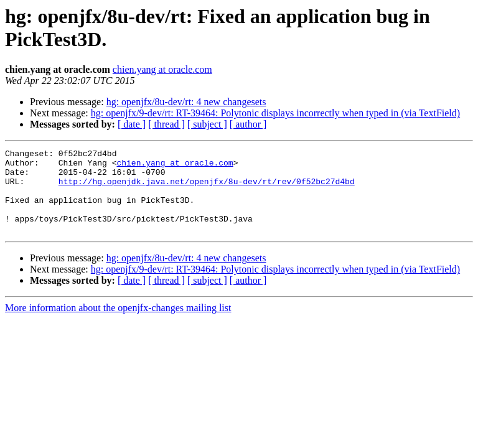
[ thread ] (166, 124)
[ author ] (248, 124)
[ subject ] (207, 124)
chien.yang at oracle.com (162, 69)
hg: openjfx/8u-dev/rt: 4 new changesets (186, 102)
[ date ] (132, 124)
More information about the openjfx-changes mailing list (118, 324)
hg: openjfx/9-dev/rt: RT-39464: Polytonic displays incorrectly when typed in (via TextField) (275, 113)
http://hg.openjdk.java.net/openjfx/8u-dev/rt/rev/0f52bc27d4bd (207, 189)
